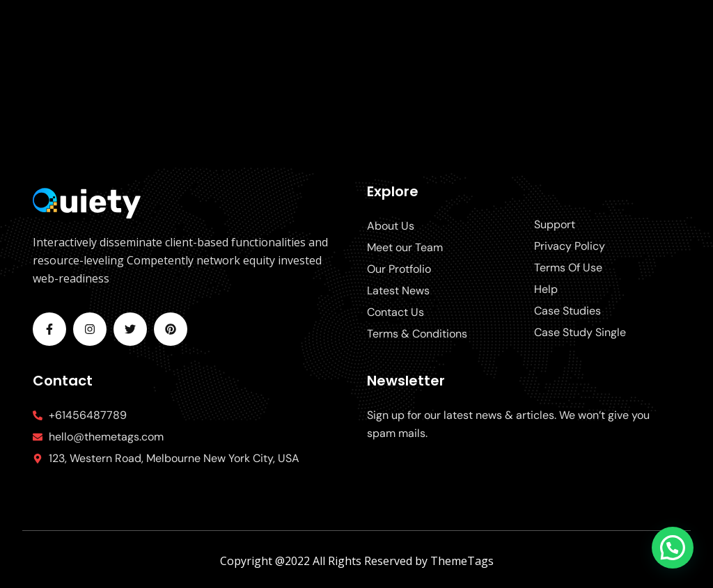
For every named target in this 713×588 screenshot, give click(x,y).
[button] (673, 548)
